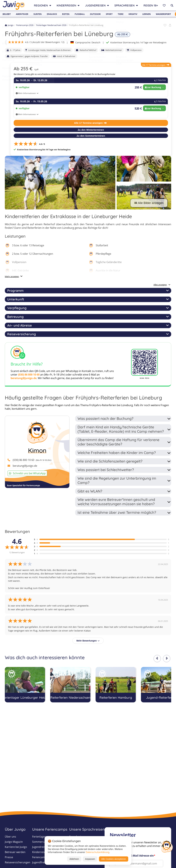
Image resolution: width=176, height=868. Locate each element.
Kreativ (133, 14)
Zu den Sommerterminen (91, 136)
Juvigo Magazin (14, 842)
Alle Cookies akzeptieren (114, 859)
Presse (9, 857)
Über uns (10, 837)
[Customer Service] (167, 846)
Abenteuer (22, 14)
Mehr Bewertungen (88, 641)
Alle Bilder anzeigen (149, 203)
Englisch (52, 14)
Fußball (80, 14)
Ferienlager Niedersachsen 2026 (51, 25)
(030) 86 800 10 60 (29, 375)
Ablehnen (74, 859)
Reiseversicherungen (18, 862)
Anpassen (90, 859)
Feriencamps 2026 (25, 25)
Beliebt (7, 14)
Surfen (38, 14)
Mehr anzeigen (12, 276)
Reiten (66, 14)
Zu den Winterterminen (91, 130)
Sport (109, 14)
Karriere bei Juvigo (16, 847)
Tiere (121, 14)
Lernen (147, 14)
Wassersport (163, 14)
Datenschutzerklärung (97, 852)
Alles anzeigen (162, 285)
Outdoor (95, 14)
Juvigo (9, 25)
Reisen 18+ (151, 5)
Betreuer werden (15, 852)
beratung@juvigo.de (24, 378)
